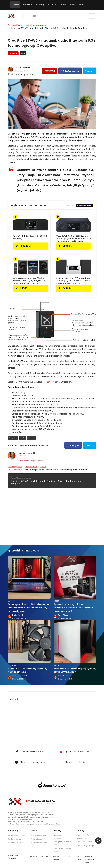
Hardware (28, 5)
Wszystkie (15, 5)
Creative (32, 438)
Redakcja (33, 856)
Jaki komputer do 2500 (17, 835)
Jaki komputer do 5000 (17, 839)
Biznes (73, 5)
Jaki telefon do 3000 (39, 843)
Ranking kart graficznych (86, 846)
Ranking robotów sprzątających (83, 837)
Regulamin (45, 856)
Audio (23, 438)
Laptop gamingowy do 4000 (62, 850)
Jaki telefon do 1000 (39, 839)
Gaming (40, 5)
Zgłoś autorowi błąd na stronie (31, 461)
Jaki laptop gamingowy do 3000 (62, 843)
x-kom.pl (48, 382)
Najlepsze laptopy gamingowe (61, 837)
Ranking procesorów (84, 842)
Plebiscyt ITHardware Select (90, 859)
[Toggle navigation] (92, 16)
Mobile (63, 5)
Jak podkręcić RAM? (16, 843)
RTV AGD (52, 5)
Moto (82, 5)
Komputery (13, 438)
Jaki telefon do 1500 (38, 835)
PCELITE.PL (68, 856)
